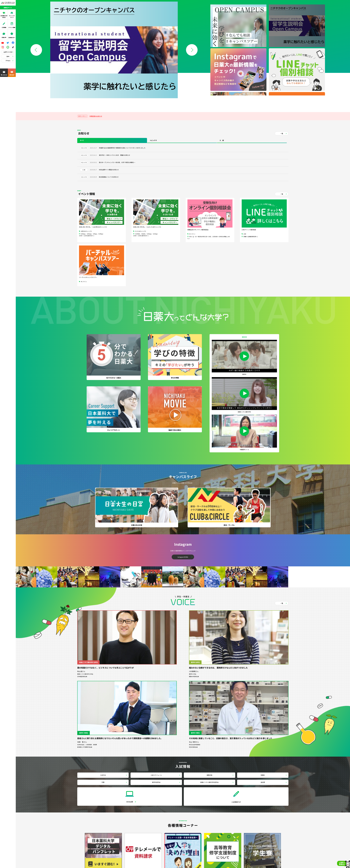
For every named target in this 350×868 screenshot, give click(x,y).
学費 (103, 782)
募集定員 (209, 775)
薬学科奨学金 (156, 782)
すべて (82, 140)
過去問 (263, 782)
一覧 (282, 133)
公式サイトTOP (8, 52)
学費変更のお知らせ (96, 116)
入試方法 (103, 775)
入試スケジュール (156, 775)
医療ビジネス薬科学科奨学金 (209, 782)
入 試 (222, 140)
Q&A (8, 56)
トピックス (153, 140)
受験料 (263, 775)
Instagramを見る (183, 557)
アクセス (8, 61)
